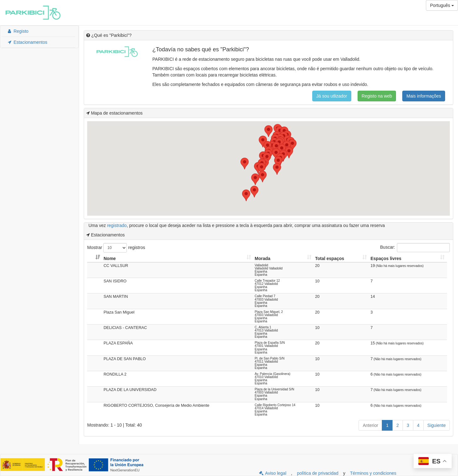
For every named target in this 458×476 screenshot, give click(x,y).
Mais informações (424, 96)
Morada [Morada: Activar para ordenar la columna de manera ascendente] (263, 258)
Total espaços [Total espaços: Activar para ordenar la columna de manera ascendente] (330, 258)
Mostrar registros (116, 248)
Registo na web (377, 96)
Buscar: (415, 248)
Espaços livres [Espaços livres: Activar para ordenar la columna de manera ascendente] (386, 258)
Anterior (370, 425)
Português (442, 5)
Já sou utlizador (332, 96)
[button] (245, 164)
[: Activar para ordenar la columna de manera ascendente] (95, 259)
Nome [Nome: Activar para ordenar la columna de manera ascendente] (110, 258)
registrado (117, 225)
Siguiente (437, 425)
